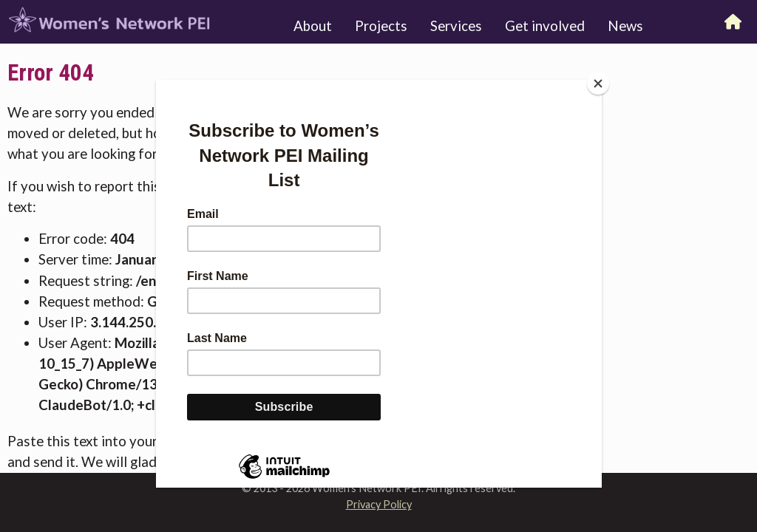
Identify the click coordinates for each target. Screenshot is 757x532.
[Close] (598, 83)
